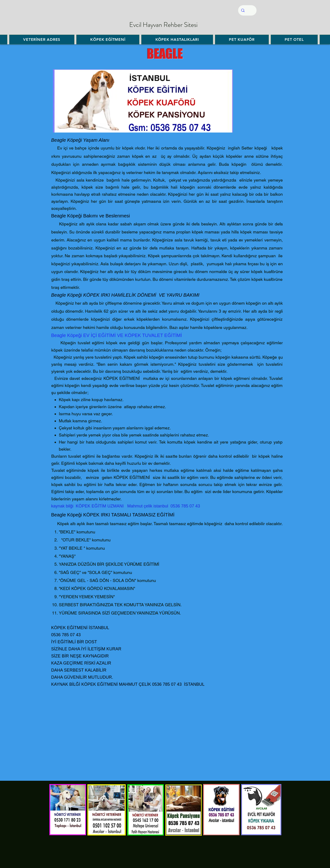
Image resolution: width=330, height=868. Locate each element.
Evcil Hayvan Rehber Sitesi (163, 25)
